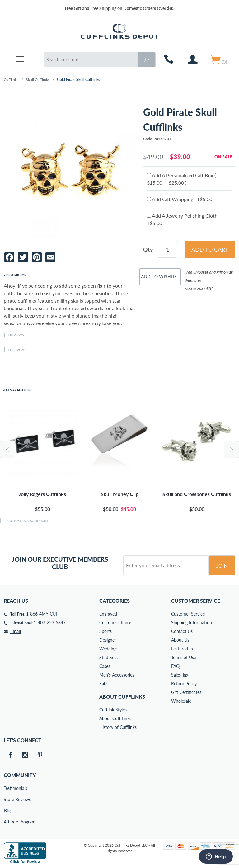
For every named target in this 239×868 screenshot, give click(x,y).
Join (222, 566)
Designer (108, 640)
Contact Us (182, 631)
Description (16, 275)
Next (232, 450)
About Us (180, 640)
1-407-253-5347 (50, 623)
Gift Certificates (186, 692)
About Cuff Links (115, 718)
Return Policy (184, 684)
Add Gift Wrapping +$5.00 (180, 199)
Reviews (17, 335)
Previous (7, 450)
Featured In (182, 649)
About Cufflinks (122, 697)
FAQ (175, 666)
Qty (148, 249)
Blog (8, 811)
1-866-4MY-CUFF (43, 614)
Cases (105, 666)
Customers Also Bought (28, 521)
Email (16, 631)
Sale (103, 684)
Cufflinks (11, 80)
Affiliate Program (8, 822)
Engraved (108, 614)
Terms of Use (184, 657)
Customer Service (188, 614)
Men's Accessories (117, 675)
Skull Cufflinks (38, 80)
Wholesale (181, 701)
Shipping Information (192, 623)
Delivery (17, 350)
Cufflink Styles (113, 710)
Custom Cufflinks (116, 623)
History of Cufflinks (118, 727)
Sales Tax (180, 675)
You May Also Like (17, 390)
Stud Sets (108, 657)
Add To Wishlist (160, 277)
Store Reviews (8, 799)
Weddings (109, 649)
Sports (105, 631)
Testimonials (8, 788)
